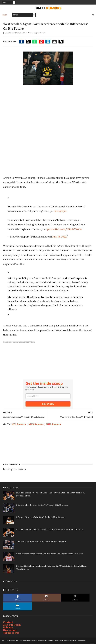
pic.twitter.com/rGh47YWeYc (65, 229)
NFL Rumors (19, 424)
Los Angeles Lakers (38, 33)
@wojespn (60, 211)
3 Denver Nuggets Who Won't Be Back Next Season (41, 517)
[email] (48, 396)
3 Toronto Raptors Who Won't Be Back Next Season (41, 541)
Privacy (8, 627)
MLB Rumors (36, 424)
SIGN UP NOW (48, 404)
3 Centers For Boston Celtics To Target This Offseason (43, 505)
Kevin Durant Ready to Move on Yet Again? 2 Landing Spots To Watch (49, 554)
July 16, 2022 (59, 237)
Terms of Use (11, 633)
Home (4, 15)
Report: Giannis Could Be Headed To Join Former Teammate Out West (50, 529)
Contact (8, 622)
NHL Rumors (54, 424)
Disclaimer (10, 630)
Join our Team (12, 625)
